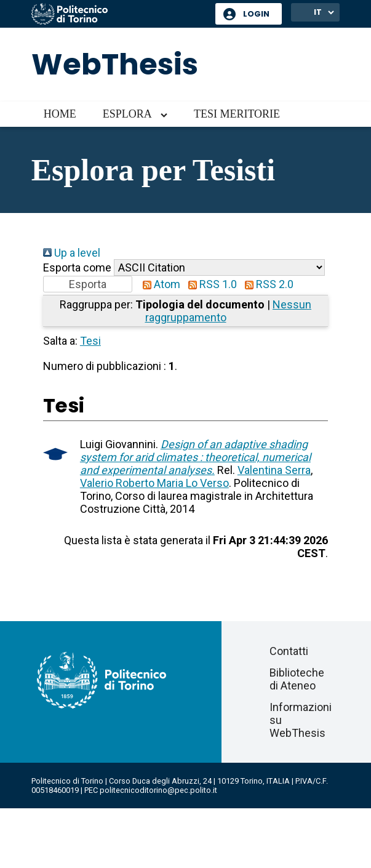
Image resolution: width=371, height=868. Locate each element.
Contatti (289, 651)
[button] (88, 284)
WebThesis (115, 64)
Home (60, 114)
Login (256, 14)
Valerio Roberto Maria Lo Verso (154, 483)
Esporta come (77, 267)
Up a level (72, 253)
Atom (159, 284)
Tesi (90, 341)
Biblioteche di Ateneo (297, 679)
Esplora (127, 114)
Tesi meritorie (237, 114)
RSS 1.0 (210, 284)
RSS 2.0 (266, 284)
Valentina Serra (274, 470)
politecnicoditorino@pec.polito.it (158, 790)
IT (318, 12)
